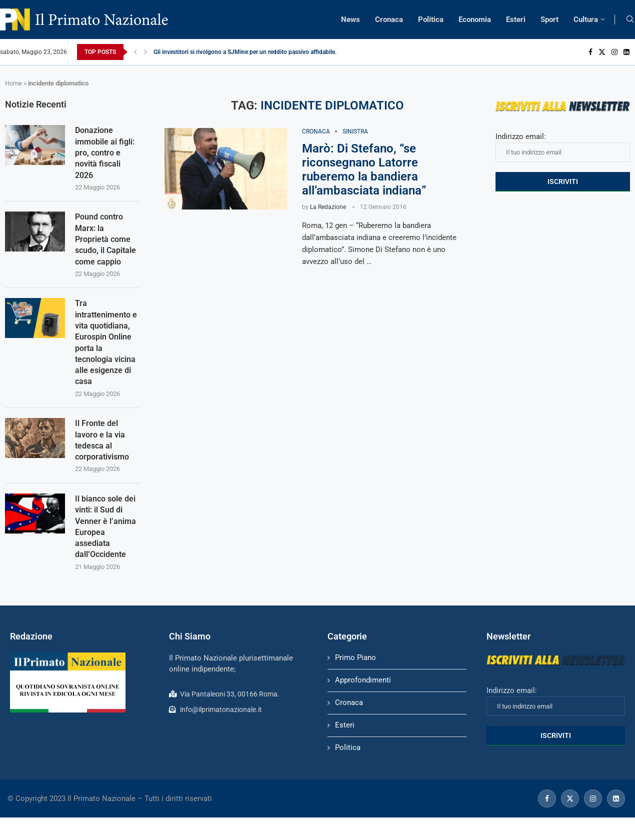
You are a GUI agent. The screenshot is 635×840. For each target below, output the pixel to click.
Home (13, 83)
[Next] (145, 52)
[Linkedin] (626, 52)
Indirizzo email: (563, 147)
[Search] (630, 19)
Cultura (586, 19)
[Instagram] (614, 52)
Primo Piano (355, 659)
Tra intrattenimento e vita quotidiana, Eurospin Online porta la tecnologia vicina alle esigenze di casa (106, 343)
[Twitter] (602, 52)
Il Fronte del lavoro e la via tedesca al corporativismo (102, 441)
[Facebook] (590, 52)
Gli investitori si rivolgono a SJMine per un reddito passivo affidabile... (246, 52)
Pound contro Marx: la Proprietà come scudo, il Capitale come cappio (105, 240)
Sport (549, 19)
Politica (431, 19)
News (350, 19)
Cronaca (389, 19)
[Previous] (135, 52)
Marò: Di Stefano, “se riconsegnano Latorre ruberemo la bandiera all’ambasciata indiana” (364, 169)
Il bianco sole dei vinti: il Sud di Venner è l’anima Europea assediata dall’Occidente (105, 528)
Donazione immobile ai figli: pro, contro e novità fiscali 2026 (105, 153)
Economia (475, 19)
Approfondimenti (363, 681)
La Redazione (328, 207)
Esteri (516, 19)
